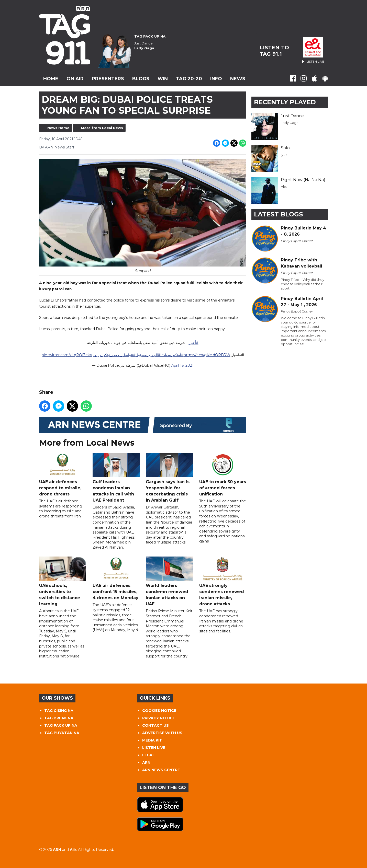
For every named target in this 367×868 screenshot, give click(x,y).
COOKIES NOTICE (159, 711)
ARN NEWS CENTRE (161, 770)
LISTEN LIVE (154, 748)
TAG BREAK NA (59, 718)
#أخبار (193, 343)
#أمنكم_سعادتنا (172, 355)
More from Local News (102, 128)
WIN (163, 79)
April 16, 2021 (182, 366)
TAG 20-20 (189, 79)
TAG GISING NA (59, 711)
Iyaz (284, 155)
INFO (216, 79)
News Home (58, 128)
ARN (146, 762)
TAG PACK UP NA (61, 725)
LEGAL (148, 755)
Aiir (73, 850)
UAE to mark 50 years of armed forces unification (223, 475)
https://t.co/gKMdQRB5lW (207, 355)
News (238, 79)
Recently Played (285, 102)
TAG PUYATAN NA (62, 733)
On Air (75, 79)
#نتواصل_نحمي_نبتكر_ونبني (114, 355)
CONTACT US (155, 725)
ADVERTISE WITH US (162, 733)
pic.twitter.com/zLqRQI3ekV (67, 355)
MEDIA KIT (152, 740)
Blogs (141, 79)
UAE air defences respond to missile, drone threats (63, 475)
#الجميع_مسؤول (148, 355)
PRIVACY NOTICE (159, 718)
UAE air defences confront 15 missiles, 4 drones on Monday (116, 579)
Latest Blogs (278, 214)
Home (51, 79)
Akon (285, 187)
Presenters (108, 79)
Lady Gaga (290, 123)
